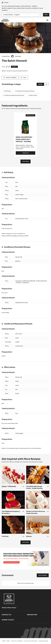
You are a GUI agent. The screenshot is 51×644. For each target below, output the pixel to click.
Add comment (43, 575)
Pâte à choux (33, 95)
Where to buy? (8, 620)
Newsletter (32, 615)
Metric (40, 84)
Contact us (6, 615)
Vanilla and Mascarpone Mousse (15, 95)
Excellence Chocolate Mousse (25, 91)
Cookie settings (43, 641)
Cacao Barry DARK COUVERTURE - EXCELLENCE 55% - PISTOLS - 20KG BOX (31, 282)
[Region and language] (22, 15)
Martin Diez (18, 56)
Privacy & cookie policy (31, 641)
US (46, 84)
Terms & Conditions (17, 641)
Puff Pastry (8, 91)
